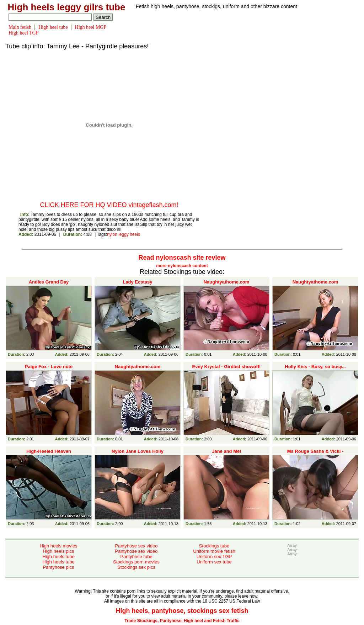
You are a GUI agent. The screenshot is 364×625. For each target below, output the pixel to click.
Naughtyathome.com (227, 282)
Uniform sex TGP (214, 557)
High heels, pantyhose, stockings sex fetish (182, 611)
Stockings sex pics (136, 567)
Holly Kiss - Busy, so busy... (315, 367)
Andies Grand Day (49, 282)
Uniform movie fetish (214, 551)
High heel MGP (91, 27)
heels (135, 234)
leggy (124, 234)
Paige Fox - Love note (49, 367)
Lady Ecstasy (137, 282)
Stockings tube (214, 546)
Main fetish (20, 27)
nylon (112, 234)
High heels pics (58, 551)
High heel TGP (24, 33)
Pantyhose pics (58, 567)
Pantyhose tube (136, 557)
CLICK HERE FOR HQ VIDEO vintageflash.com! (109, 205)
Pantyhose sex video (136, 546)
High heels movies (58, 546)
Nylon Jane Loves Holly (138, 451)
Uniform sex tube (214, 562)
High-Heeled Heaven (49, 451)
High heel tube (53, 27)
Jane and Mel (226, 451)
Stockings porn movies (136, 562)
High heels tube (58, 557)
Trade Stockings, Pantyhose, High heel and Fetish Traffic (182, 621)
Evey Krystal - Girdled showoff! (227, 367)
